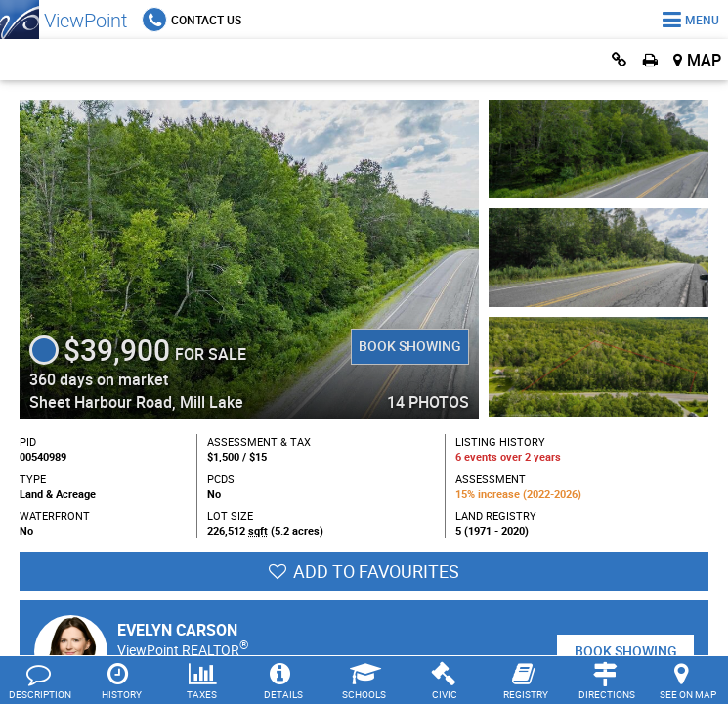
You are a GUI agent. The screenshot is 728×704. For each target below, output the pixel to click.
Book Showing (410, 346)
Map (704, 60)
